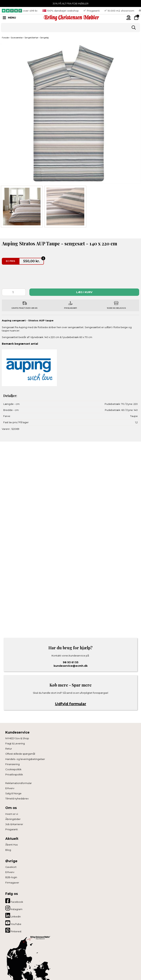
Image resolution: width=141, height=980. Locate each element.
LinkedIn (13, 915)
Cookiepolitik (13, 769)
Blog (8, 850)
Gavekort (11, 867)
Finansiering (12, 764)
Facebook (14, 901)
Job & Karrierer (14, 824)
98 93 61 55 (71, 662)
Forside (5, 38)
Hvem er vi (12, 814)
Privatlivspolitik (14, 774)
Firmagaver (12, 883)
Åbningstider (13, 819)
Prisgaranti (12, 829)
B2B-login (11, 877)
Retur (9, 749)
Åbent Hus (11, 845)
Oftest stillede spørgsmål (20, 754)
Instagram (14, 908)
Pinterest (13, 930)
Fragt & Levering (15, 743)
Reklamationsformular (19, 783)
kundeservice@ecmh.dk (71, 666)
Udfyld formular (70, 704)
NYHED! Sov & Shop (17, 738)
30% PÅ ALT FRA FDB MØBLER (70, 3)
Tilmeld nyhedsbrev (17, 798)
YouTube (13, 923)
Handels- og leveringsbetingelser (25, 759)
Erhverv (10, 788)
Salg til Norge (13, 793)
